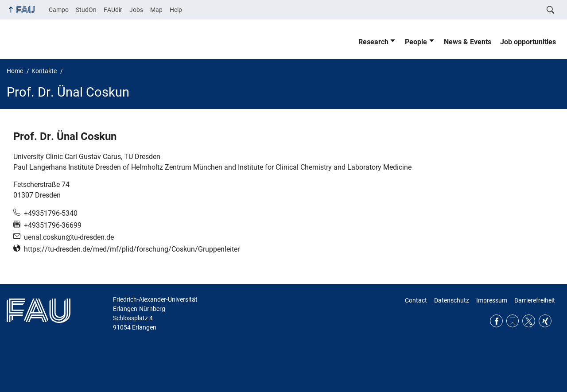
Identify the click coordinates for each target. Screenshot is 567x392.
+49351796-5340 (51, 213)
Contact (416, 300)
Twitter (529, 321)
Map (156, 10)
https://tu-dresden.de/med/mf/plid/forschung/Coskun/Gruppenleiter (132, 249)
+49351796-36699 (53, 225)
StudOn (86, 10)
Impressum (492, 300)
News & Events (468, 42)
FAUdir (113, 10)
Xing (545, 321)
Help (176, 10)
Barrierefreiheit (535, 300)
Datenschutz (452, 300)
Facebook (496, 321)
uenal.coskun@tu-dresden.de (69, 237)
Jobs (136, 10)
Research (373, 42)
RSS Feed (513, 321)
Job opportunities (528, 42)
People (416, 42)
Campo (59, 10)
